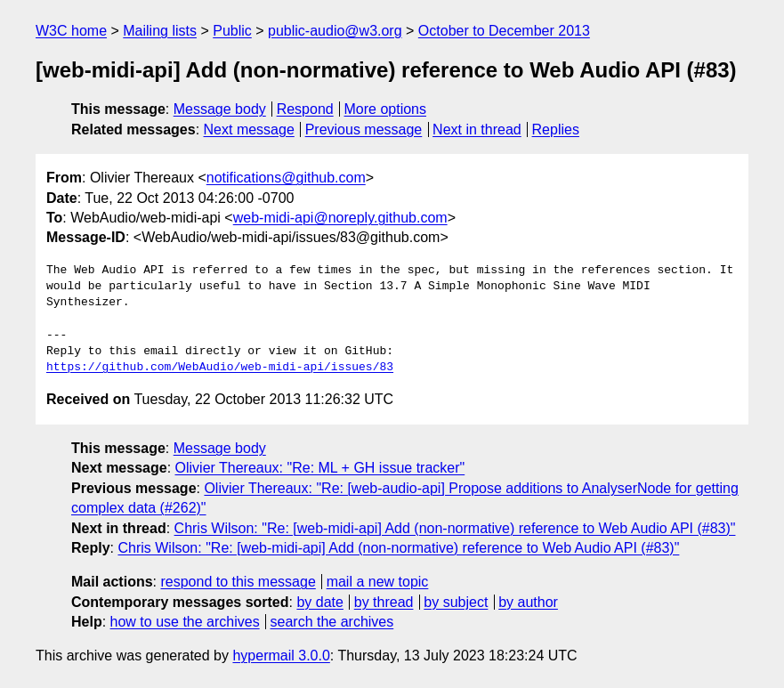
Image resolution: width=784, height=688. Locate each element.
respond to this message (238, 582)
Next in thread (477, 130)
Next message (249, 130)
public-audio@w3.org (335, 31)
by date (319, 602)
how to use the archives (185, 622)
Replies (556, 130)
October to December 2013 (504, 31)
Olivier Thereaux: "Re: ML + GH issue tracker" (320, 468)
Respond (305, 109)
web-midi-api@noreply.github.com (340, 218)
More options (386, 109)
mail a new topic (378, 582)
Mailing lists (160, 31)
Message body (220, 109)
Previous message (364, 130)
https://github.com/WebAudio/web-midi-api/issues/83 (220, 368)
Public (232, 31)
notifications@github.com (286, 178)
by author (528, 602)
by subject (456, 602)
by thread (384, 602)
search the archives (332, 622)
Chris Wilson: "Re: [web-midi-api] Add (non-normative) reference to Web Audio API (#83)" (455, 528)
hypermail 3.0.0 (281, 656)
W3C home (71, 31)
